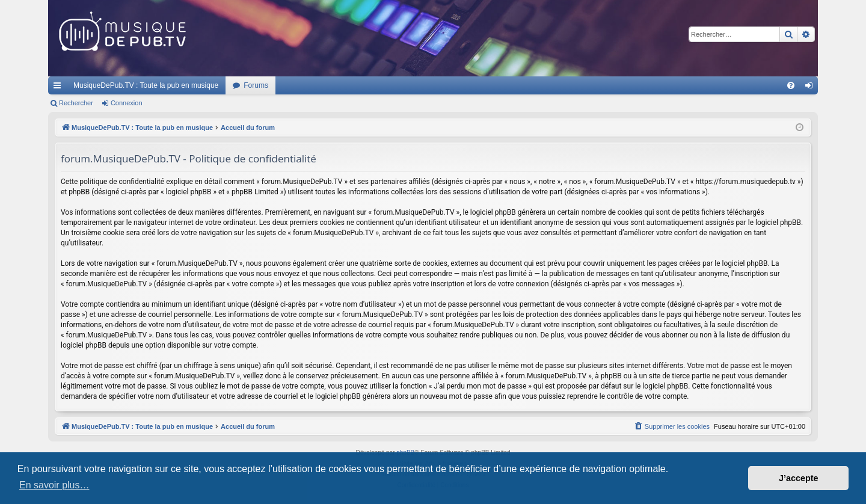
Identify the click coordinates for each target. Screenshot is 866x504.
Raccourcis (60, 88)
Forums (256, 85)
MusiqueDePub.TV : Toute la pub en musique (146, 85)
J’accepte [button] (799, 478)
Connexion (127, 103)
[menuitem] (791, 85)
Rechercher (76, 103)
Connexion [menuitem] (812, 88)
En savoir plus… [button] (54, 485)
